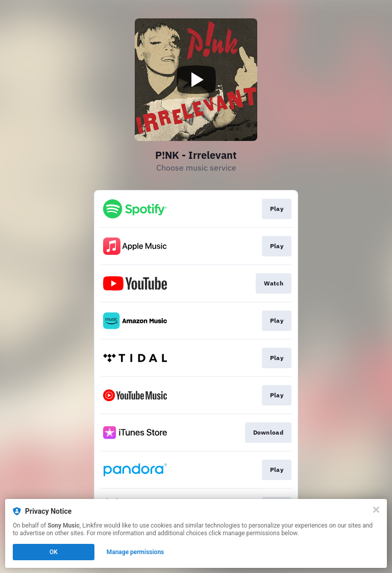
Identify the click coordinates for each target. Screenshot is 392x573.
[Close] (376, 510)
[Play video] (196, 80)
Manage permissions (136, 552)
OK (54, 552)
